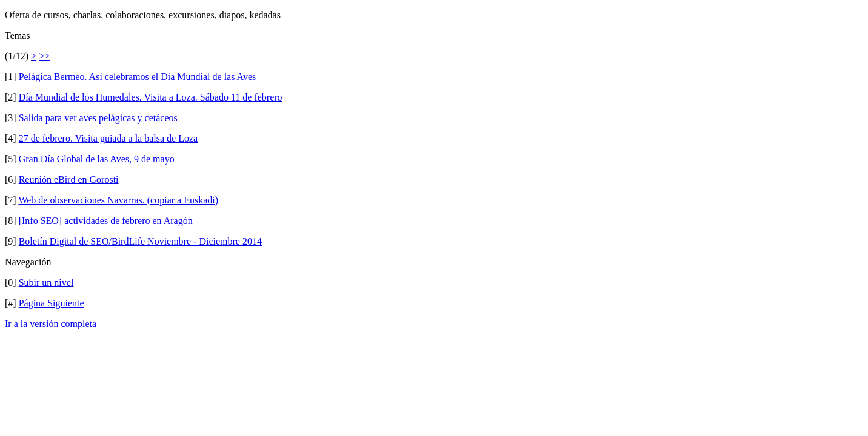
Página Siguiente (52, 303)
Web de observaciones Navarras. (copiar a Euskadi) (118, 200)
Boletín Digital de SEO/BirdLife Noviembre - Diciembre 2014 (140, 241)
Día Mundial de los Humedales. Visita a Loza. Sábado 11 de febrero (151, 97)
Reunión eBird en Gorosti (69, 180)
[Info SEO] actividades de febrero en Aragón (106, 221)
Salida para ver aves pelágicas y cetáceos (98, 118)
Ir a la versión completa (51, 324)
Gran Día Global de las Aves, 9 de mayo (97, 159)
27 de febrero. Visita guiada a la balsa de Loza (109, 138)
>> (44, 56)
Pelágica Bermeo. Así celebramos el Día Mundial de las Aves (138, 77)
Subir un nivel (46, 282)
